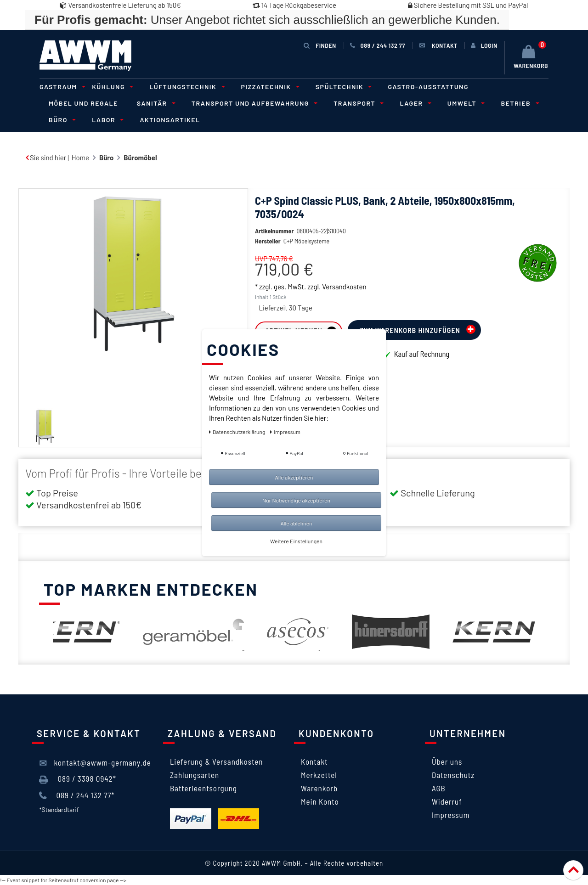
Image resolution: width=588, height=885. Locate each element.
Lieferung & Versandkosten (216, 761)
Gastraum (61, 87)
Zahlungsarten (195, 775)
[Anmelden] (484, 45)
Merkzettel (319, 775)
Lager (414, 103)
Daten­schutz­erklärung (238, 432)
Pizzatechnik (269, 87)
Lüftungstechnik (186, 87)
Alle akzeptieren (294, 477)
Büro (61, 120)
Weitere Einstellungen (296, 541)
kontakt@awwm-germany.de (95, 763)
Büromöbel (140, 158)
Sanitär (155, 103)
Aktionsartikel (170, 120)
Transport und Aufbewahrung (253, 103)
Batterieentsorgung (204, 788)
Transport (357, 103)
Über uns (447, 761)
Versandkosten (344, 287)
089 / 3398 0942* (78, 779)
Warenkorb (319, 788)
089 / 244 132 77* (77, 795)
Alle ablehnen (296, 523)
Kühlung (111, 87)
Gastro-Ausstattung (428, 87)
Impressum (451, 815)
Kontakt (314, 761)
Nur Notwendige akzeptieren (296, 500)
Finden (320, 45)
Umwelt (465, 103)
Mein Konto (320, 801)
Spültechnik (342, 87)
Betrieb (518, 103)
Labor (106, 120)
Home (80, 158)
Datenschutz (453, 775)
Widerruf (447, 801)
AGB (439, 788)
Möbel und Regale (83, 103)
